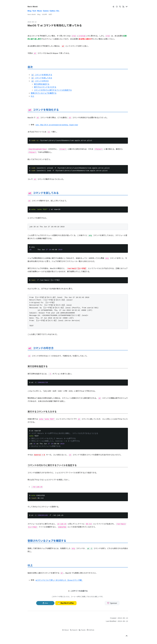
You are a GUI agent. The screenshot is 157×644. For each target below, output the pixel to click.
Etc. (58, 11)
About (66, 630)
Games (46, 11)
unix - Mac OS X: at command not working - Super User (57, 125)
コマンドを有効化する (42, 75)
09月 (50, 14)
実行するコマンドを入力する (45, 87)
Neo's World (33, 7)
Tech (34, 11)
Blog (30, 11)
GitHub (92, 630)
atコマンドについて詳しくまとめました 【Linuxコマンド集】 (59, 580)
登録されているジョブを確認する (44, 93)
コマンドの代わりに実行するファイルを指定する (53, 90)
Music (40, 11)
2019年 (44, 14)
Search (75, 630)
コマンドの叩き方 (40, 81)
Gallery (53, 11)
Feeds (83, 630)
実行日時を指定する (42, 84)
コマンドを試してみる (42, 78)
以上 (32, 96)
